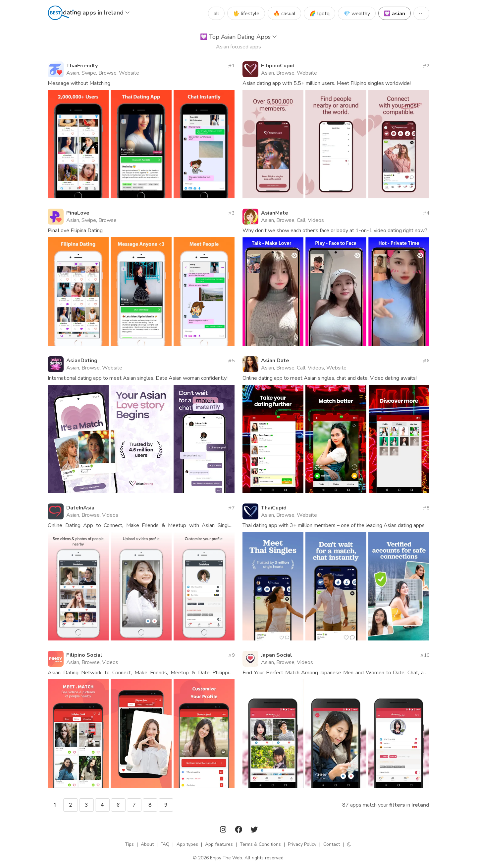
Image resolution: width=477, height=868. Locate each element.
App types (187, 844)
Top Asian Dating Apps (238, 37)
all (216, 14)
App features (219, 844)
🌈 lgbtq (319, 14)
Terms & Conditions (260, 844)
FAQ (165, 844)
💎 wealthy (357, 14)
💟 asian (395, 14)
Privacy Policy (302, 844)
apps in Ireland (106, 13)
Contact (332, 844)
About (147, 844)
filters (397, 805)
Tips (129, 844)
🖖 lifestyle (246, 14)
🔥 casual (284, 14)
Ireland (420, 805)
